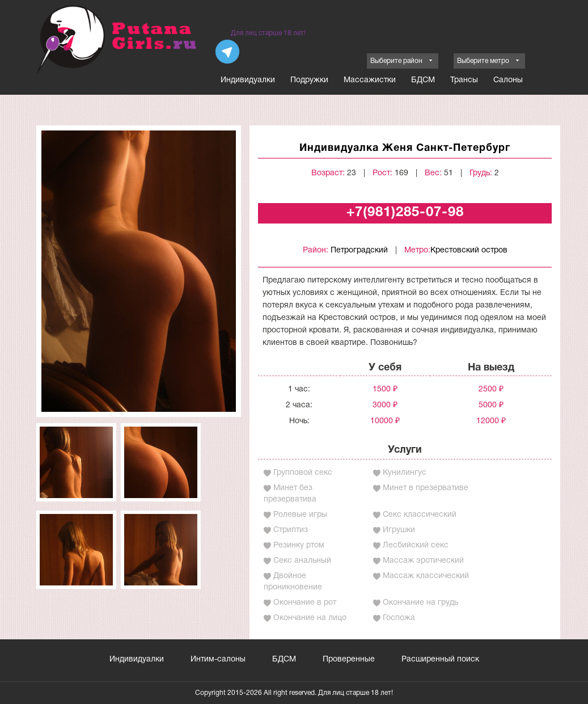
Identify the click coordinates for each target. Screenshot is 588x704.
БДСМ (423, 80)
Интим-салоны (218, 659)
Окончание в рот (305, 603)
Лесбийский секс (416, 545)
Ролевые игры (300, 515)
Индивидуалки (248, 80)
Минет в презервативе (426, 488)
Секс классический (420, 515)
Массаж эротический (423, 561)
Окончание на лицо (310, 618)
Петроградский (359, 250)
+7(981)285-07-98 (405, 213)
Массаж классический (426, 576)
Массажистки (370, 80)
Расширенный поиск (440, 659)
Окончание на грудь (420, 603)
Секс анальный (302, 561)
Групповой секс (303, 473)
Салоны (508, 80)
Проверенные (349, 659)
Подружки (309, 80)
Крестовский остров (469, 250)
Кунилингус (405, 473)
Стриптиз (291, 530)
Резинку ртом (299, 545)
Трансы (464, 80)
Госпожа (399, 618)
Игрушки (399, 530)
